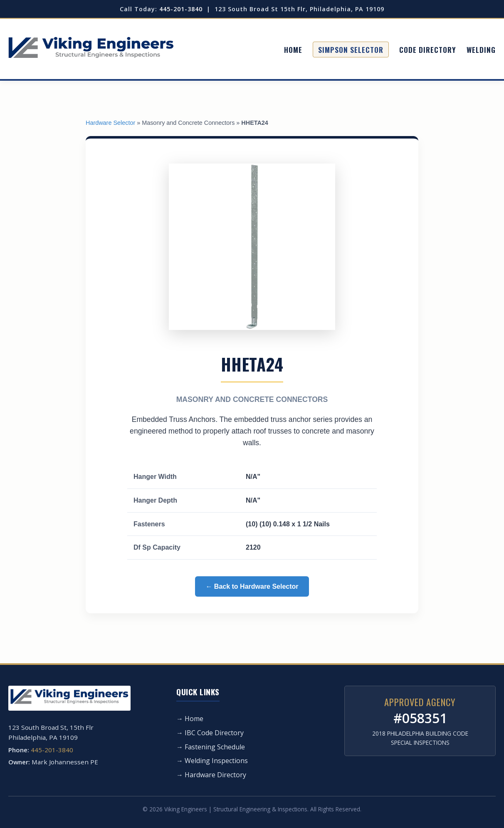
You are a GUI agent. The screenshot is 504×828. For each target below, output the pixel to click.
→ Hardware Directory (211, 775)
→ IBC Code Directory (210, 733)
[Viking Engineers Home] (91, 50)
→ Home (190, 719)
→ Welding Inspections (212, 761)
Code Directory (428, 50)
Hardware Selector (110, 123)
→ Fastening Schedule (211, 747)
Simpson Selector (351, 50)
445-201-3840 (181, 9)
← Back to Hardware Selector (252, 586)
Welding (481, 50)
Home (293, 50)
